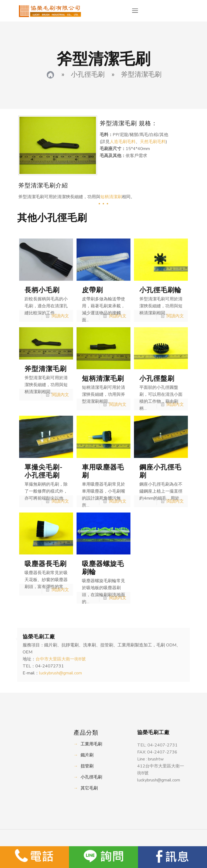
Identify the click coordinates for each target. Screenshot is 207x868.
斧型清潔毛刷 (46, 369)
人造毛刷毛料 (123, 142)
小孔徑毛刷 (91, 777)
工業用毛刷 (91, 744)
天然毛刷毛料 (153, 142)
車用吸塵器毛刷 (103, 471)
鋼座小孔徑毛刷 (160, 471)
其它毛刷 (89, 788)
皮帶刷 (92, 290)
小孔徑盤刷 (157, 379)
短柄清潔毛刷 (103, 379)
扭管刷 (87, 766)
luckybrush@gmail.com (61, 673)
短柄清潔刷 (111, 197)
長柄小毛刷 (42, 290)
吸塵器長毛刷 (46, 564)
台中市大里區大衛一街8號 (61, 659)
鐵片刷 (87, 755)
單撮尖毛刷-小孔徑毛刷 (44, 471)
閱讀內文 (60, 316)
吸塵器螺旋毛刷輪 (103, 568)
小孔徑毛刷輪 (160, 290)
